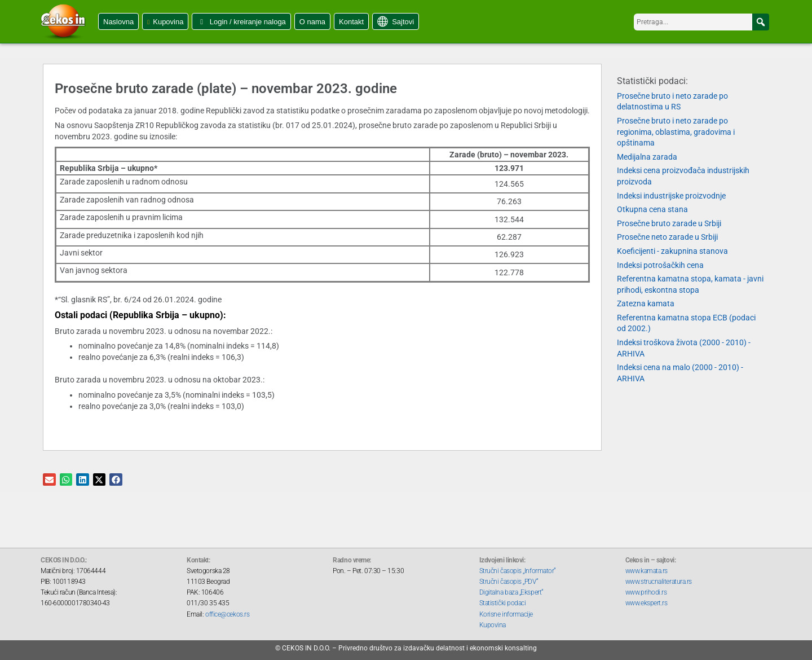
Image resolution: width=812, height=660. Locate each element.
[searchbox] (701, 22)
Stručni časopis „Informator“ (518, 571)
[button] (761, 22)
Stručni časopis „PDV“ (509, 582)
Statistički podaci (503, 603)
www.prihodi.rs (646, 592)
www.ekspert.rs (646, 603)
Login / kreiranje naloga (248, 22)
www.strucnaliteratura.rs (659, 582)
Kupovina (168, 22)
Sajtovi (403, 22)
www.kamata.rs (646, 571)
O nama (312, 22)
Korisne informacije (506, 614)
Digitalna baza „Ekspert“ (511, 592)
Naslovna (118, 22)
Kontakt (351, 22)
